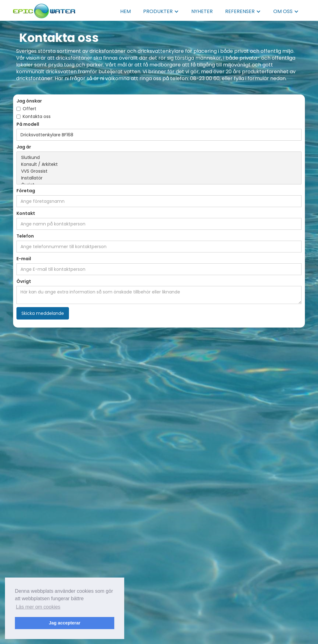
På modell (28, 124)
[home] (44, 9)
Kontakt (26, 213)
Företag (26, 191)
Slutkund (159, 158)
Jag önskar (29, 101)
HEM (125, 11)
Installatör (159, 178)
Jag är (24, 147)
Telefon (25, 236)
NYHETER (202, 11)
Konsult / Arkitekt (159, 165)
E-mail (24, 259)
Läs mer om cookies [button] (38, 607)
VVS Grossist (159, 171)
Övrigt (24, 281)
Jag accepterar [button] (65, 623)
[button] (161, 11)
